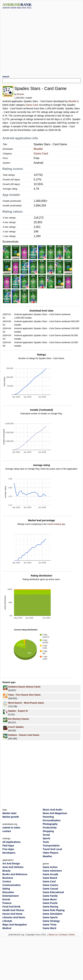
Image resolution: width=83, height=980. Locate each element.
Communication (12, 885)
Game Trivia (50, 925)
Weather (47, 856)
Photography (50, 824)
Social (46, 835)
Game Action (50, 867)
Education (8, 892)
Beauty (6, 871)
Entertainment (11, 896)
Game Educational (53, 892)
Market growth (11, 817)
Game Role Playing (54, 910)
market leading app (56, 524)
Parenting (48, 817)
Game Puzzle (50, 903)
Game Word (49, 928)
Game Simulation (53, 914)
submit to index (11, 828)
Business (8, 878)
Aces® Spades (16, 727)
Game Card (32, 105)
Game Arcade (50, 874)
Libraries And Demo (14, 917)
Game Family (50, 896)
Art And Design (11, 864)
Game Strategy (51, 921)
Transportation (51, 846)
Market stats (9, 813)
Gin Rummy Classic (19, 719)
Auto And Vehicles (13, 867)
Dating (6, 889)
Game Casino (50, 885)
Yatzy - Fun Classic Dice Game (24, 695)
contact (7, 831)
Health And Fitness (13, 910)
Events (6, 899)
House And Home (12, 914)
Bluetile (20, 94)
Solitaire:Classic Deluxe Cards (24, 687)
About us (53, 935)
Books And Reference (15, 874)
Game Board (50, 878)
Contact (63, 935)
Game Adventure (52, 871)
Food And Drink (11, 907)
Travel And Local (52, 849)
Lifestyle (7, 921)
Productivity (50, 828)
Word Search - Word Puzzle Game (26, 703)
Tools (46, 842)
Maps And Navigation (15, 925)
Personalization (52, 820)
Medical (7, 928)
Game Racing (50, 907)
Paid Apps (8, 846)
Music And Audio (52, 810)
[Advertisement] (32, 41)
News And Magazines (55, 813)
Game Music (50, 899)
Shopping (48, 831)
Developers (9, 853)
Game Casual (50, 889)
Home (72, 935)
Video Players (51, 853)
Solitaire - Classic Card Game (24, 735)
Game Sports (50, 917)
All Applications (11, 842)
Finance (7, 903)
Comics (7, 881)
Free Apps (8, 849)
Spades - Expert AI (18, 711)
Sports (46, 838)
